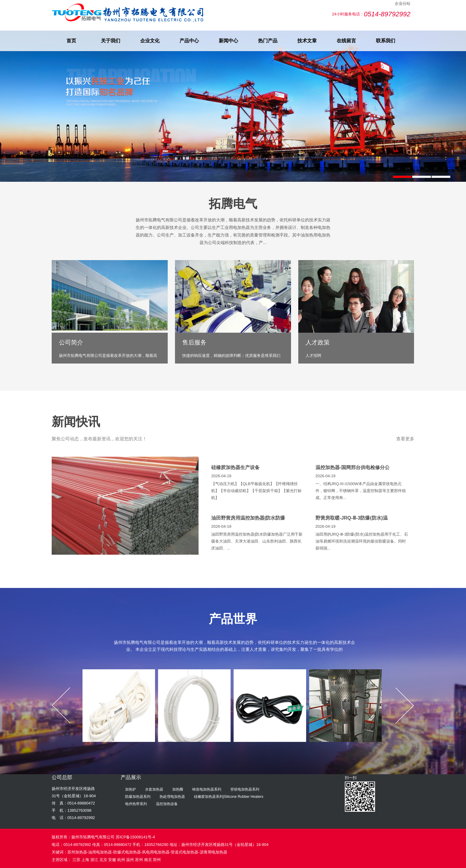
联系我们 (386, 41)
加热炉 (131, 789)
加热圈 (178, 789)
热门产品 (268, 41)
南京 (148, 860)
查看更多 (405, 439)
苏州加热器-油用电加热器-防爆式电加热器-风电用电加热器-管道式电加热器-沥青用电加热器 (147, 852)
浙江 (94, 860)
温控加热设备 (167, 804)
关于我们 (111, 41)
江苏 (76, 860)
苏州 (139, 860)
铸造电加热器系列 (207, 789)
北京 (103, 860)
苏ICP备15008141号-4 (135, 837)
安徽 (112, 860)
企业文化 (150, 41)
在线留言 (346, 41)
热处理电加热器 (172, 797)
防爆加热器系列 (138, 797)
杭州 (121, 860)
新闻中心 (228, 41)
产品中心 (189, 41)
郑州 (157, 860)
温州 (130, 860)
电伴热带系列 (136, 804)
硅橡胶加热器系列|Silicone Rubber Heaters (229, 797)
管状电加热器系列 (245, 789)
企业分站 (403, 3)
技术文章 (307, 41)
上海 (85, 860)
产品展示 (131, 777)
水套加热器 (154, 789)
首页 (71, 41)
